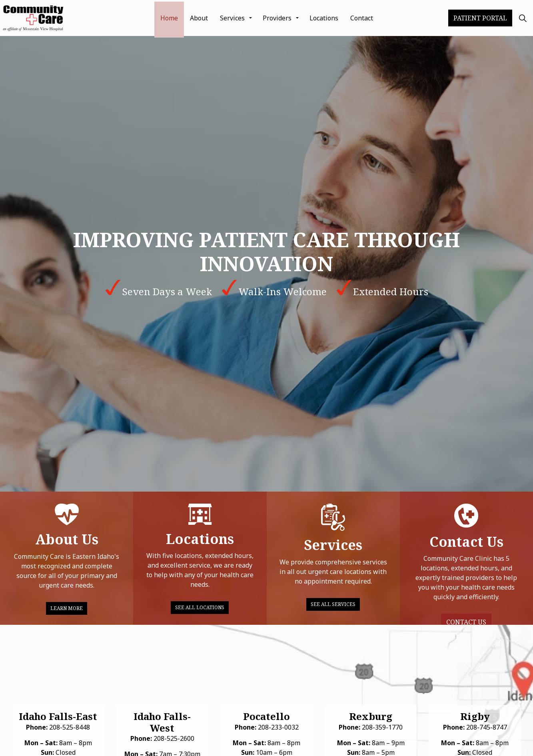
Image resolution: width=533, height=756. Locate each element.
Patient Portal (480, 18)
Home (169, 18)
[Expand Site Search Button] (523, 18)
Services (232, 18)
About (199, 18)
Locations (324, 18)
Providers (277, 18)
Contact (362, 18)
